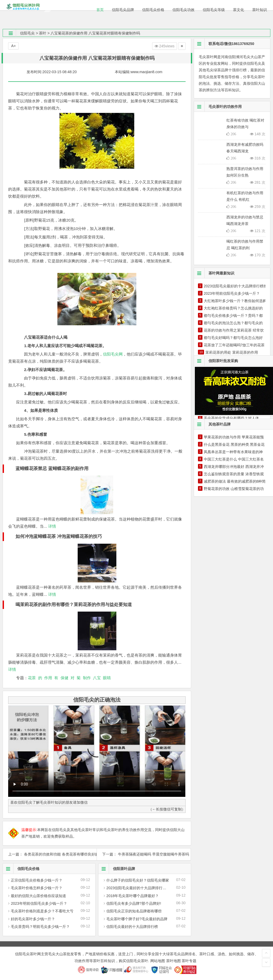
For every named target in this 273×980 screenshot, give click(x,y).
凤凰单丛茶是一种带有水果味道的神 (233, 452)
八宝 (97, 678)
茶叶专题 (189, 961)
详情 (52, 526)
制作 (87, 678)
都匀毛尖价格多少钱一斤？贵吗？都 (233, 316)
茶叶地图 (173, 961)
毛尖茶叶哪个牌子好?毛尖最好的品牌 (137, 919)
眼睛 (107, 678)
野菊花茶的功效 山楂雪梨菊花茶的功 (234, 489)
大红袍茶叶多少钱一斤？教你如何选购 (235, 301)
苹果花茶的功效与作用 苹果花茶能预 (234, 437)
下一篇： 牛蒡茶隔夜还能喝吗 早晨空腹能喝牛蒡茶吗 (144, 854)
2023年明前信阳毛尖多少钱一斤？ (39, 903)
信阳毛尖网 (113, 354)
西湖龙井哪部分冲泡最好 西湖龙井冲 (234, 467)
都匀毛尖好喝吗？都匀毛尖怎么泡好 (233, 338)
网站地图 (158, 961)
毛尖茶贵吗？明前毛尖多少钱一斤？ (40, 927)
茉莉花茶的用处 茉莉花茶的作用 (232, 352)
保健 (64, 678)
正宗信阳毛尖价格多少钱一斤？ (37, 880)
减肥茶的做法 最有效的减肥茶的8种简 (235, 481)
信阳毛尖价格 (21, 869)
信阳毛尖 (27, 33)
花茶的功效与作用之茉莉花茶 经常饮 (234, 330)
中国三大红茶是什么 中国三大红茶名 (234, 459)
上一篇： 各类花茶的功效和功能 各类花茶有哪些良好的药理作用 (50, 854)
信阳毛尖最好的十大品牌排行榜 (132, 927)
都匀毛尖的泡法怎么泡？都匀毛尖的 (233, 323)
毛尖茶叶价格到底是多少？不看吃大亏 (42, 911)
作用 (48, 678)
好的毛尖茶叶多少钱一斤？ (33, 919)
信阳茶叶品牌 (117, 869)
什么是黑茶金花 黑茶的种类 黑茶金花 (234, 444)
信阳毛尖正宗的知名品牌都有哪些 (134, 911)
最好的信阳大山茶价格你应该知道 (38, 896)
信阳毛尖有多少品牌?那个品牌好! (134, 903)
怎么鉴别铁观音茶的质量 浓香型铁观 (234, 474)
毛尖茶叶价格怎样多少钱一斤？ (37, 888)
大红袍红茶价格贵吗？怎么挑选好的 (233, 308)
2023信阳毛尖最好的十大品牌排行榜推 (138, 888)
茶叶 (43, 33)
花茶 (32, 678)
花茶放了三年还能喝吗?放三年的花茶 (234, 345)
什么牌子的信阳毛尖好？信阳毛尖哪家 (138, 880)
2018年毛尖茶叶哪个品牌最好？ (133, 896)
